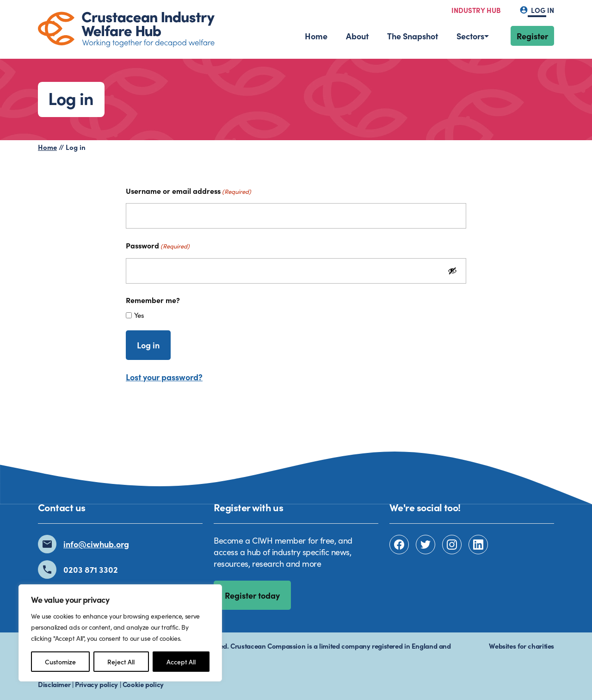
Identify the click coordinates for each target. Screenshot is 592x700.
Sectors (470, 36)
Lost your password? (164, 377)
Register (532, 36)
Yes (139, 315)
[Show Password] (452, 271)
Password (158, 245)
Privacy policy (96, 684)
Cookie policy (143, 684)
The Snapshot (413, 36)
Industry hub (476, 10)
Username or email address (188, 191)
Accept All (181, 662)
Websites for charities (521, 646)
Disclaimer (54, 684)
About (357, 36)
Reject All (121, 662)
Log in (537, 10)
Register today (252, 595)
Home (316, 36)
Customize (60, 662)
